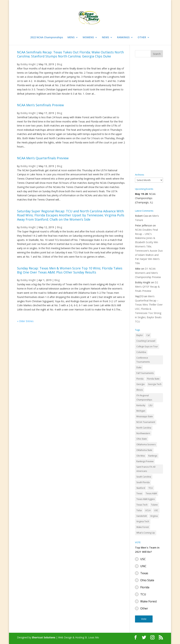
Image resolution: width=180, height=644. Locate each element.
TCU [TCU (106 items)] (151, 488)
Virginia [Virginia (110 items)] (154, 516)
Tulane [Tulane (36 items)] (154, 505)
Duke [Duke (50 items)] (139, 367)
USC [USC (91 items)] (156, 510)
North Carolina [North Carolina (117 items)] (144, 428)
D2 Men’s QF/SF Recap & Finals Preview (147, 287)
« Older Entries (25, 321)
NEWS (105, 38)
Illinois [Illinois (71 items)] (140, 390)
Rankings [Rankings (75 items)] (153, 456)
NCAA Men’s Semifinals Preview (40, 105)
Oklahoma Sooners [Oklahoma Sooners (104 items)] (146, 444)
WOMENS (88, 38)
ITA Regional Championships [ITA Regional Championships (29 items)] (144, 398)
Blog (59, 113)
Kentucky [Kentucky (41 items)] (141, 405)
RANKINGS (123, 38)
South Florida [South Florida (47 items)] (143, 482)
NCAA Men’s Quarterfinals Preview (43, 158)
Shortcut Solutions (44, 637)
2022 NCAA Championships (47, 38)
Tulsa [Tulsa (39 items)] (139, 510)
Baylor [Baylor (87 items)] (140, 335)
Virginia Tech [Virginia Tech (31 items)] (143, 521)
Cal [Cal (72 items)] (148, 335)
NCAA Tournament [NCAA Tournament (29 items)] (146, 422)
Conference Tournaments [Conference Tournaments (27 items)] (143, 360)
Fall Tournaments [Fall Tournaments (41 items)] (145, 373)
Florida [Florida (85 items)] (140, 379)
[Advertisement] (149, 115)
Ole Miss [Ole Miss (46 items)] (141, 456)
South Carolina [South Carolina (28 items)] (144, 477)
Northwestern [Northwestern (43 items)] (143, 433)
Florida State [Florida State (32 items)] (153, 379)
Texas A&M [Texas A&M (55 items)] (151, 493)
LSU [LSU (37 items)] (151, 405)
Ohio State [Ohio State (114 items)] (142, 439)
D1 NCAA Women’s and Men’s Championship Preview (148, 273)
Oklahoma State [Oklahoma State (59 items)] (144, 450)
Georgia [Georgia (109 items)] (140, 384)
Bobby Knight (28, 113)
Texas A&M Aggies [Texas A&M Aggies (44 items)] (146, 499)
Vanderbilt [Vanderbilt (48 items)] (142, 516)
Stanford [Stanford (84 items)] (141, 488)
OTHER (142, 38)
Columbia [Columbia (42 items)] (141, 352)
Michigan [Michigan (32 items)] (141, 411)
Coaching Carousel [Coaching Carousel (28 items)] (146, 341)
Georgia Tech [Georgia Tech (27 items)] (155, 384)
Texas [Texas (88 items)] (139, 493)
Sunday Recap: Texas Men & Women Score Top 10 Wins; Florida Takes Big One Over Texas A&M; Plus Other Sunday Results (70, 270)
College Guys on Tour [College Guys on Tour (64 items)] (147, 346)
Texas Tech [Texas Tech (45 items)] (142, 505)
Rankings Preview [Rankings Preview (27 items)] (145, 461)
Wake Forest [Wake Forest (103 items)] (143, 527)
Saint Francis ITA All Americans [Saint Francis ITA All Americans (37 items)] (146, 469)
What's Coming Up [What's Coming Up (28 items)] (146, 533)
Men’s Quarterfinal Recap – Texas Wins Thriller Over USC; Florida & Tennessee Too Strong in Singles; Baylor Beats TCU (149, 309)
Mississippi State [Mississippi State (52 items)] (145, 416)
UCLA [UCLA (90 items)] (148, 510)
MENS (71, 38)
